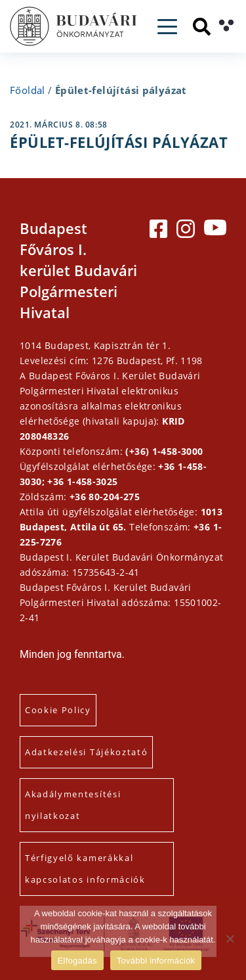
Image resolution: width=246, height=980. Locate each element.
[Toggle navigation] (167, 27)
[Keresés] (202, 27)
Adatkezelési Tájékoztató (86, 752)
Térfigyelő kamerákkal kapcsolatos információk (85, 869)
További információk (156, 961)
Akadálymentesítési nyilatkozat (73, 805)
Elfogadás (77, 961)
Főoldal (28, 90)
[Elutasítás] (230, 939)
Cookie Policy (58, 710)
